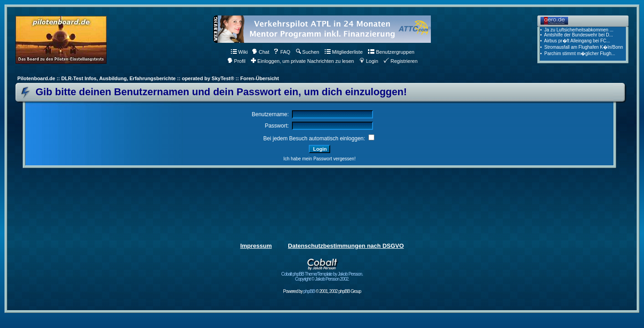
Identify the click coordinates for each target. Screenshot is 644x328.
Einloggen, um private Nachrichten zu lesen (302, 61)
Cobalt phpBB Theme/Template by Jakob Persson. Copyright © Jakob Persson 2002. (322, 274)
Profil (236, 61)
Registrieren (400, 61)
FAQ (282, 52)
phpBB (309, 291)
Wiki (239, 52)
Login (369, 61)
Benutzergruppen (391, 52)
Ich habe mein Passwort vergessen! (319, 159)
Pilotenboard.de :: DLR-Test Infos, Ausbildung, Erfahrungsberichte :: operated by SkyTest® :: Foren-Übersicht (148, 78)
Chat (261, 52)
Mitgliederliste (344, 52)
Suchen (308, 52)
